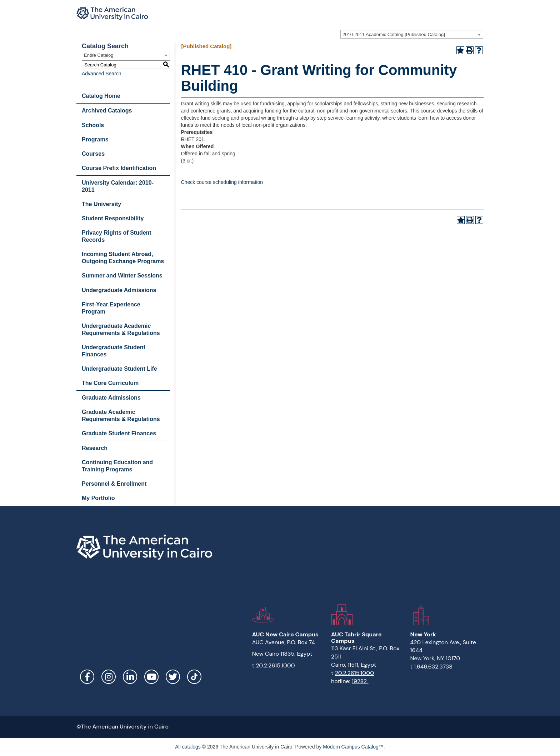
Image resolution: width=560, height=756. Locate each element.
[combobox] (412, 34)
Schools (93, 125)
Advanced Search (102, 74)
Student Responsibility (113, 218)
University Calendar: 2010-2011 (118, 186)
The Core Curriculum (110, 383)
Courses (93, 154)
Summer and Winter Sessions (122, 276)
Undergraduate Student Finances (114, 351)
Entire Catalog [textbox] (99, 55)
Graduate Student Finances (119, 433)
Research (95, 448)
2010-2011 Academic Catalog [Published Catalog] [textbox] (394, 34)
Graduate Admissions (111, 398)
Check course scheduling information (222, 182)
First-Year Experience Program (111, 308)
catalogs (191, 747)
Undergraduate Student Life (119, 369)
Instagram (109, 677)
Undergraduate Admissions (119, 290)
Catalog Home (101, 96)
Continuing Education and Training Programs (117, 466)
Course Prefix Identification (119, 168)
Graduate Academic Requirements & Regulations (121, 415)
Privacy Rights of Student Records (117, 236)
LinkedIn (130, 677)
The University (101, 204)
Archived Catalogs (107, 111)
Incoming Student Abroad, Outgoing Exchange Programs (123, 258)
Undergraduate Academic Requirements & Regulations (121, 329)
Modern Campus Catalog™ (353, 747)
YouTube (151, 677)
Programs (95, 139)
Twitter (173, 677)
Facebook (87, 677)
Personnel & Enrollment (114, 484)
